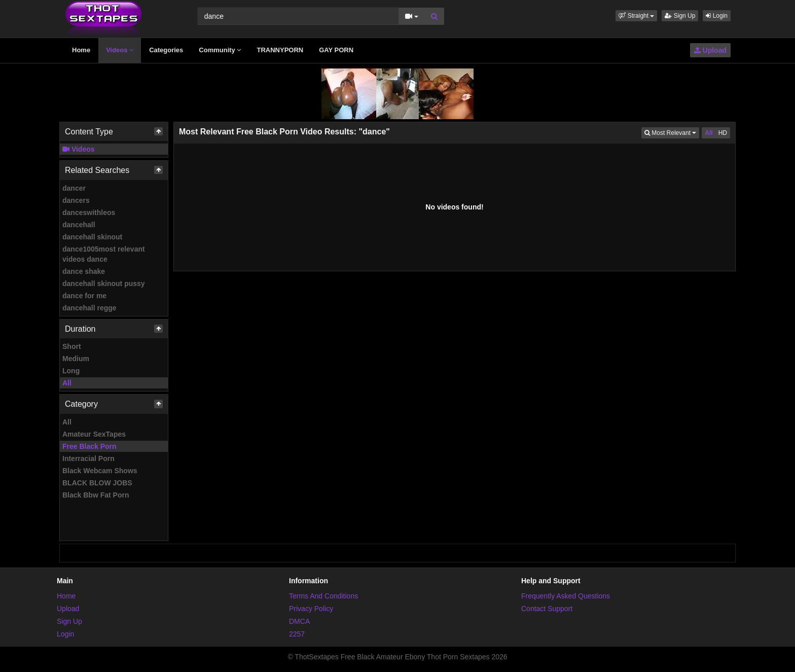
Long (71, 371)
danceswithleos (89, 213)
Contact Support (547, 609)
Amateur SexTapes (94, 434)
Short (72, 346)
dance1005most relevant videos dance (104, 254)
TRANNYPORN (280, 50)
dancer (74, 188)
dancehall (79, 225)
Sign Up (680, 16)
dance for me (84, 296)
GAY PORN (336, 50)
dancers (76, 200)
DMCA (299, 621)
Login (717, 16)
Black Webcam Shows (100, 471)
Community (220, 50)
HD (723, 133)
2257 (297, 634)
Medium (76, 359)
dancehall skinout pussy (104, 284)
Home (81, 50)
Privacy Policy (311, 609)
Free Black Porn (89, 446)
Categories (166, 50)
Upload (710, 50)
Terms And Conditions (323, 596)
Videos (120, 50)
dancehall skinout (92, 237)
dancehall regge (89, 308)
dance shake (84, 271)
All (67, 383)
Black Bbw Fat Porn (96, 495)
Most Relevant (672, 132)
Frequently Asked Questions (566, 596)
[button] (636, 16)
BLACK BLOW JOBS (97, 483)
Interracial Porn (88, 458)
